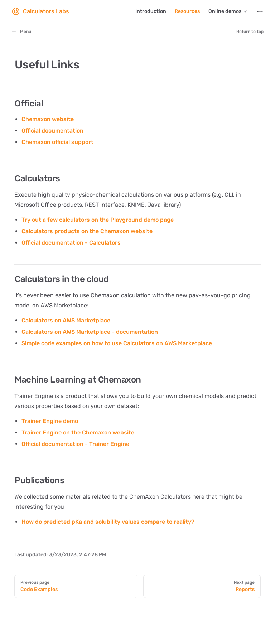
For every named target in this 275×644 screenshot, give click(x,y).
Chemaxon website (48, 119)
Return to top (250, 32)
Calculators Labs (40, 11)
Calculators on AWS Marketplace (66, 320)
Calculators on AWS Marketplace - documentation (90, 332)
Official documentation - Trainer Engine (75, 444)
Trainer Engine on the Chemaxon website (78, 432)
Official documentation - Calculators (71, 243)
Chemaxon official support (57, 142)
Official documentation (52, 131)
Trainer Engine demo (50, 421)
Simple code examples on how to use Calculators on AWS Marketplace (117, 343)
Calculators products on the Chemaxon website (87, 231)
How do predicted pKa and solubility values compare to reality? (108, 522)
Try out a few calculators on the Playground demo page (98, 220)
